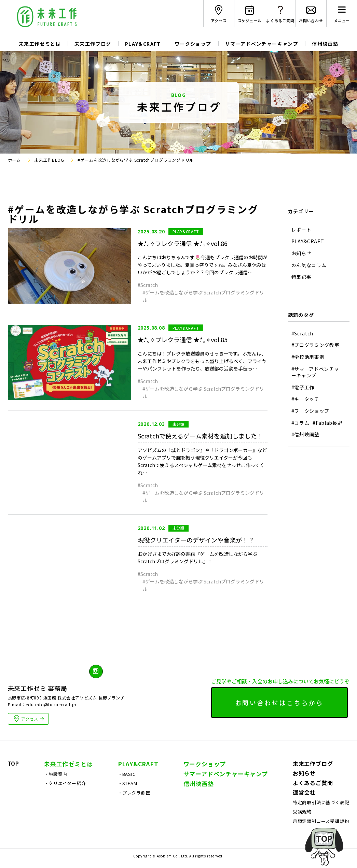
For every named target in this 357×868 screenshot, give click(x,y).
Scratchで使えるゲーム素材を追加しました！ (200, 436)
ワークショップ (193, 44)
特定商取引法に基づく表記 (321, 802)
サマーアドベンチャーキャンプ (262, 44)
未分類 (178, 424)
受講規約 (302, 812)
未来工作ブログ (93, 44)
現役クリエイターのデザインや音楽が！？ (196, 540)
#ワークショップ (311, 411)
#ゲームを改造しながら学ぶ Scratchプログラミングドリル (203, 296)
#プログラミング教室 (315, 345)
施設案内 (58, 774)
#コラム (300, 423)
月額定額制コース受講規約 (321, 821)
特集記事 (301, 277)
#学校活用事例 (308, 357)
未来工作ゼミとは (40, 44)
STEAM (130, 783)
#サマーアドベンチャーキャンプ (315, 372)
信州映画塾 (325, 44)
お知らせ (301, 253)
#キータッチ (305, 399)
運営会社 (304, 792)
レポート (301, 230)
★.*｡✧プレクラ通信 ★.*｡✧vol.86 (183, 243)
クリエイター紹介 (67, 783)
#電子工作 (303, 387)
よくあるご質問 (313, 783)
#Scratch (148, 285)
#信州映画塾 (305, 435)
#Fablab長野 (327, 423)
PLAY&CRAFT (143, 44)
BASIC (129, 774)
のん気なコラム (309, 265)
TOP (13, 763)
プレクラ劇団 (136, 793)
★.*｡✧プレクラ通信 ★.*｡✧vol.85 (183, 339)
